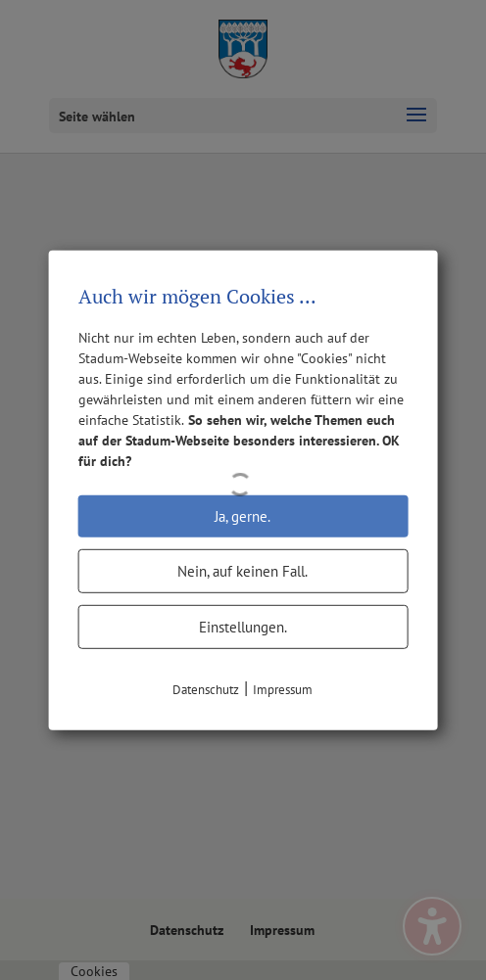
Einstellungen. (243, 626)
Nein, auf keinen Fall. (243, 570)
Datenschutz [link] (206, 689)
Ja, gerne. (243, 515)
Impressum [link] (283, 689)
